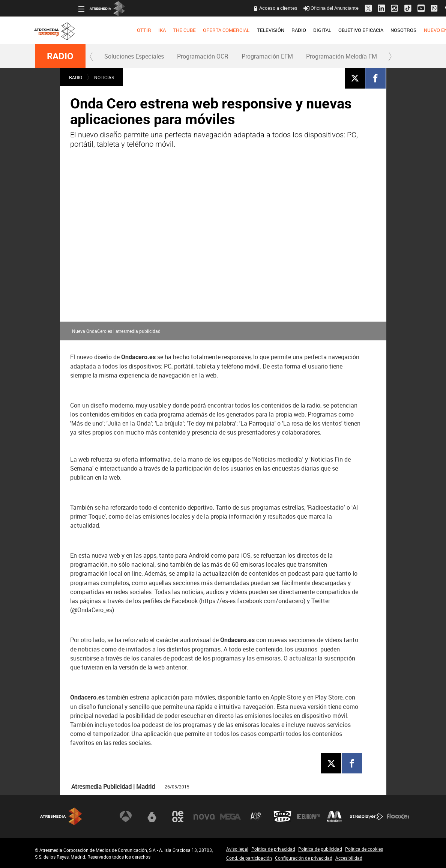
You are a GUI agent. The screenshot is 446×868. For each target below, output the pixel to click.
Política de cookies (364, 849)
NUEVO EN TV (396, 30)
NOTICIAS (104, 77)
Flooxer (398, 817)
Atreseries (256, 817)
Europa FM (308, 817)
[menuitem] (101, 30)
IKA (119, 30)
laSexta (152, 817)
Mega (230, 817)
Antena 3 (126, 817)
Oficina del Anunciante (288, 8)
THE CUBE (141, 30)
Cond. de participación (249, 858)
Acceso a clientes (235, 8)
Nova (204, 817)
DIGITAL (279, 30)
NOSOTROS (360, 30)
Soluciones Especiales (134, 56)
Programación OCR (203, 56)
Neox (178, 817)
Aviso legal (237, 849)
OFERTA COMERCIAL (183, 30)
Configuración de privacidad (304, 858)
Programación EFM (267, 56)
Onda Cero (282, 817)
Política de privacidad (273, 849)
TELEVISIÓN (227, 30)
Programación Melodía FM (342, 56)
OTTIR (101, 30)
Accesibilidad (349, 858)
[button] (92, 56)
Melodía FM (335, 817)
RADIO (256, 30)
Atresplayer (366, 817)
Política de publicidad (320, 849)
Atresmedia (61, 816)
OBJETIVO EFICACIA (318, 30)
